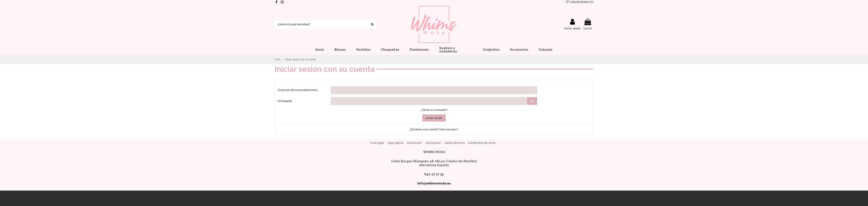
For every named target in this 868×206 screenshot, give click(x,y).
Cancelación (433, 143)
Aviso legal (377, 143)
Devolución (414, 143)
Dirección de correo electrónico (298, 90)
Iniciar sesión (434, 118)
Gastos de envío (455, 143)
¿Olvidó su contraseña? (434, 110)
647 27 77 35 (434, 174)
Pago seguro (396, 143)
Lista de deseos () (579, 2)
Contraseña (285, 101)
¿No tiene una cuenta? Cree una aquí (434, 129)
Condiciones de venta (482, 143)
